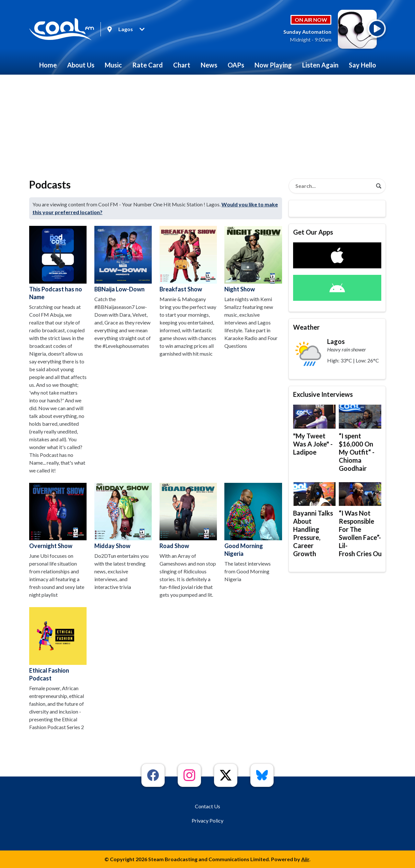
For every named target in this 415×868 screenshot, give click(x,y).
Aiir (305, 859)
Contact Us (207, 806)
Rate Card (148, 65)
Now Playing (273, 65)
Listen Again (320, 65)
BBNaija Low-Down (123, 259)
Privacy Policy (207, 820)
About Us (81, 65)
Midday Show (123, 516)
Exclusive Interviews (323, 394)
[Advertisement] (207, 123)
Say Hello (362, 65)
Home (48, 65)
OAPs (236, 65)
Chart (182, 65)
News (209, 65)
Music (113, 65)
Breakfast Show (188, 259)
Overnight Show (58, 516)
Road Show (188, 516)
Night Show (253, 259)
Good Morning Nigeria (253, 520)
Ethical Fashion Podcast (58, 644)
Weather (306, 327)
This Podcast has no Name (58, 263)
